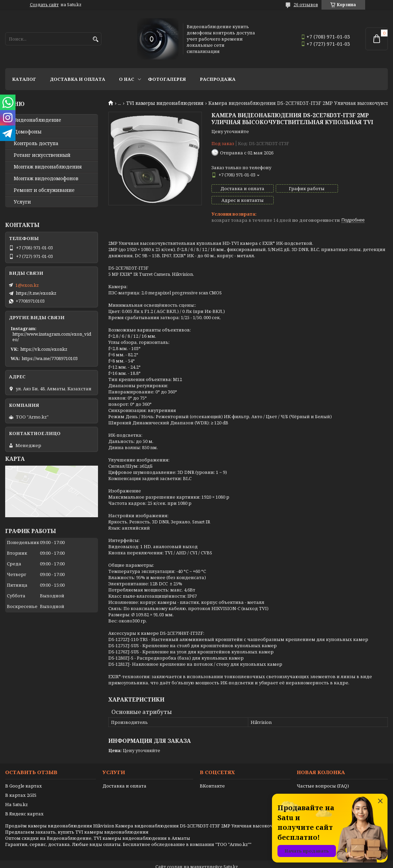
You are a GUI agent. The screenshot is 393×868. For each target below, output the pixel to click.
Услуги (22, 202)
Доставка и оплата (78, 79)
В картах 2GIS (21, 783)
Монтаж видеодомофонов (46, 178)
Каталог (24, 79)
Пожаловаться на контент (214, 861)
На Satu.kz (17, 793)
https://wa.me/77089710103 (50, 358)
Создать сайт (44, 5)
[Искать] (95, 39)
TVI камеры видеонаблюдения (165, 103)
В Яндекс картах (24, 802)
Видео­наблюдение (37, 120)
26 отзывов (306, 5)
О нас (127, 79)
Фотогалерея (167, 79)
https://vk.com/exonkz (44, 349)
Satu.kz (231, 855)
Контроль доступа (36, 143)
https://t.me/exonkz (36, 293)
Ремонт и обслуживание (44, 190)
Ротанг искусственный (42, 155)
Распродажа (218, 79)
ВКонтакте (212, 774)
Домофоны (28, 132)
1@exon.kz (27, 285)
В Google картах (24, 774)
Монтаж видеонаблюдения (48, 167)
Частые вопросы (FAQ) (323, 774)
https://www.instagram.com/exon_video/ (52, 337)
